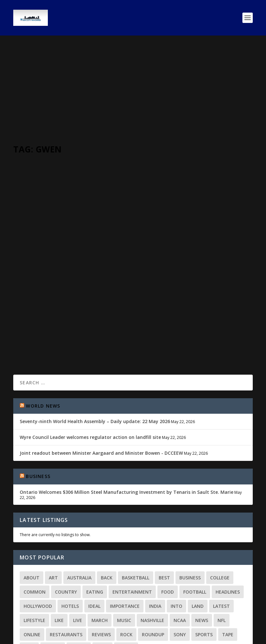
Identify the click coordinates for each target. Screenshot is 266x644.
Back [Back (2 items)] (107, 532)
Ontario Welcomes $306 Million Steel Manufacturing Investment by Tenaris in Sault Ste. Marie (127, 447)
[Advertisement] (133, 84)
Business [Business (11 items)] (190, 532)
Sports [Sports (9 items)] (204, 589)
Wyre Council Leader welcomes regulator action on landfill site (90, 392)
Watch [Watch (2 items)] (79, 603)
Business (38, 431)
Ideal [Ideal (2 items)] (94, 561)
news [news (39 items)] (202, 575)
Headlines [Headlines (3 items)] (228, 547)
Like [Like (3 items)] (59, 575)
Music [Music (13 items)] (124, 575)
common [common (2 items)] (35, 547)
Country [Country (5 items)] (66, 547)
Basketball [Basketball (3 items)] (136, 532)
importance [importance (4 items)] (125, 561)
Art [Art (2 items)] (53, 532)
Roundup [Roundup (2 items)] (153, 589)
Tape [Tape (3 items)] (228, 589)
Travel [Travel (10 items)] (53, 603)
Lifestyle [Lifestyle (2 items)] (34, 575)
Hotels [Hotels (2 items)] (70, 561)
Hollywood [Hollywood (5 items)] (38, 561)
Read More (37, 301)
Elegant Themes (58, 637)
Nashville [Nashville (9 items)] (152, 575)
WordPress (118, 637)
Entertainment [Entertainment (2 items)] (132, 547)
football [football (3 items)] (195, 547)
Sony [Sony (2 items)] (180, 589)
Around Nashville (81, 261)
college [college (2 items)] (220, 532)
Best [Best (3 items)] (164, 532)
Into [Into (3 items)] (176, 561)
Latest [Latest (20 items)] (221, 561)
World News (110, 261)
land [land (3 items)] (198, 561)
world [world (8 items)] (126, 603)
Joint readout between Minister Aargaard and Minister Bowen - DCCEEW (101, 408)
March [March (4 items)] (100, 575)
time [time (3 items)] (29, 603)
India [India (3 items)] (155, 561)
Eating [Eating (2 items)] (95, 547)
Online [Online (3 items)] (32, 589)
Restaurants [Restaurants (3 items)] (66, 589)
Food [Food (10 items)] (168, 547)
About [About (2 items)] (32, 532)
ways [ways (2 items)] (102, 603)
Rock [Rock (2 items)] (126, 589)
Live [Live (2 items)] (78, 575)
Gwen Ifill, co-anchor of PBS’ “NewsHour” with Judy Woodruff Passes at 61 (69, 244)
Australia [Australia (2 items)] (79, 532)
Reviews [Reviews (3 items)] (101, 589)
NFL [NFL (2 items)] (222, 575)
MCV (29, 261)
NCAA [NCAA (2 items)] (180, 575)
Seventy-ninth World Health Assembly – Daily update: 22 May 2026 (95, 376)
